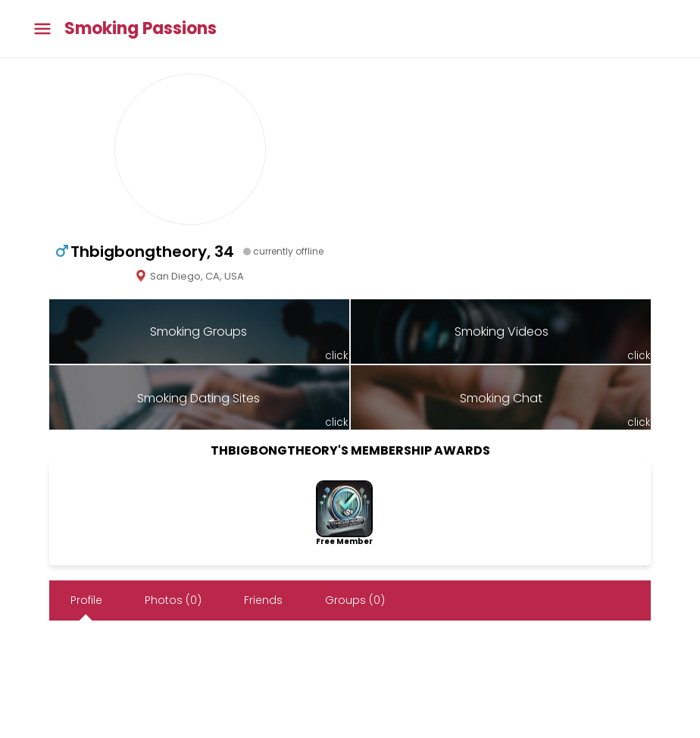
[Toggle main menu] (42, 29)
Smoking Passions (141, 29)
